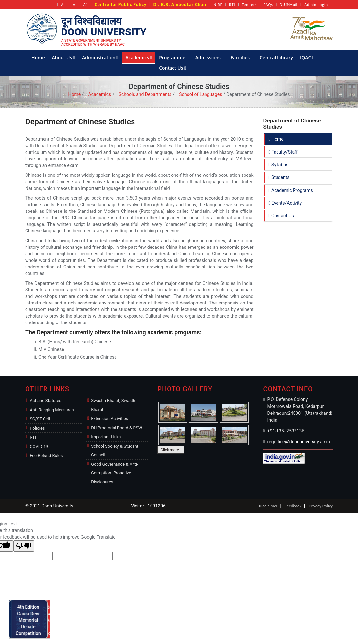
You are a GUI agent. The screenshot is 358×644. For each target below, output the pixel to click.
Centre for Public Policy (120, 4)
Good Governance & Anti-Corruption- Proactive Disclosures (115, 473)
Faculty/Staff (283, 152)
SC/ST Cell (40, 419)
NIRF (218, 5)
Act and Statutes (45, 401)
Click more (171, 450)
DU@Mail (289, 5)
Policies (37, 428)
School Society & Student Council (115, 451)
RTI (232, 5)
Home (38, 57)
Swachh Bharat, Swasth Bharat (113, 405)
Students (279, 177)
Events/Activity (285, 203)
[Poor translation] (24, 546)
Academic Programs (291, 190)
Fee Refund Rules (46, 456)
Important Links (106, 437)
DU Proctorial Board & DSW (116, 428)
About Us (64, 57)
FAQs (268, 5)
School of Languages (200, 94)
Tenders (250, 5)
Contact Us (172, 68)
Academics (139, 57)
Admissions (209, 57)
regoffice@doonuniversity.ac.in (299, 442)
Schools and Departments (145, 94)
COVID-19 (39, 446)
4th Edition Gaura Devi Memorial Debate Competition (30, 619)
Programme (174, 57)
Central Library (276, 57)
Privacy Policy (321, 506)
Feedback (293, 506)
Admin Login (316, 5)
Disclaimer (268, 506)
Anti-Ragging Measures (52, 410)
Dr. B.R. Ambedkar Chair (180, 4)
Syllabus (279, 165)
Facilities (242, 57)
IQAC (307, 57)
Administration (100, 57)
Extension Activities (109, 419)
